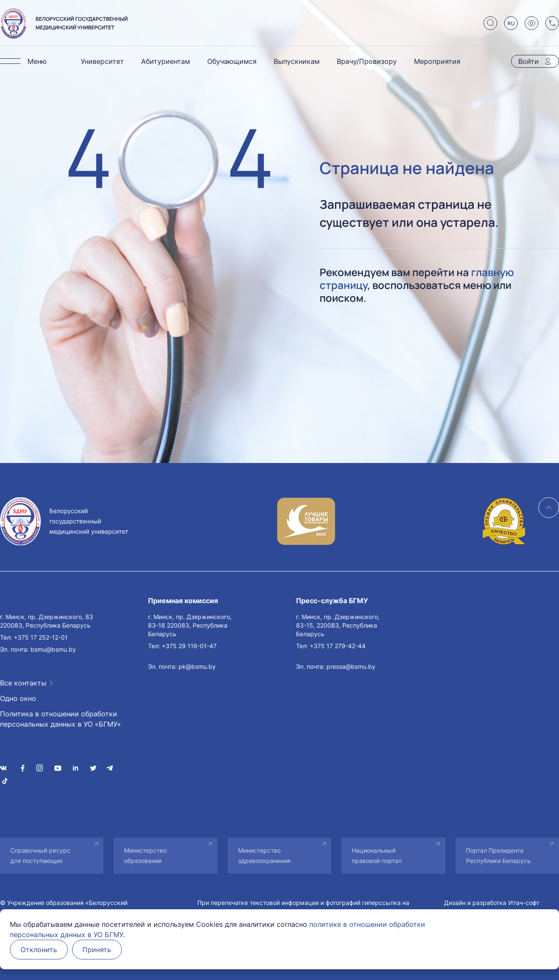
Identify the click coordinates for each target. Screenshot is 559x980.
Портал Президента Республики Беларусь (498, 855)
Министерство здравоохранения (264, 855)
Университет (102, 61)
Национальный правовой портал (377, 855)
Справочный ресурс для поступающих (40, 855)
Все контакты (23, 683)
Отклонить (39, 950)
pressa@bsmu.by (351, 666)
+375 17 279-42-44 (338, 646)
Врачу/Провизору (367, 61)
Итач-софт (524, 903)
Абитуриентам (166, 61)
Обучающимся (232, 61)
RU (511, 23)
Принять (97, 950)
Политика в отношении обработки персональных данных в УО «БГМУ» (60, 719)
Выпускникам (297, 61)
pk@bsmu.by (197, 666)
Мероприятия (437, 61)
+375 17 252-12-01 (41, 637)
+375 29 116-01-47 (189, 646)
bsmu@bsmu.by (53, 649)
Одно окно (18, 698)
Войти (529, 61)
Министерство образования (145, 855)
